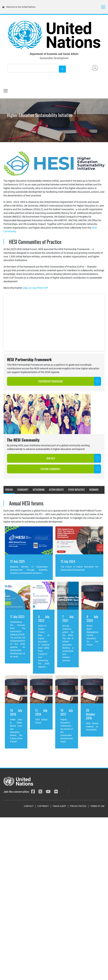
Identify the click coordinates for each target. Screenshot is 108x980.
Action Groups (56, 490)
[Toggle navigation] (103, 7)
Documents (23, 497)
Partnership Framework (51, 381)
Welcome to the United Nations (19, 7)
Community (23, 490)
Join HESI (51, 458)
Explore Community (51, 469)
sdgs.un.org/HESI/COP (35, 288)
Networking (39, 490)
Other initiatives (76, 490)
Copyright (43, 806)
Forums (9, 490)
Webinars (94, 490)
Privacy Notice (78, 806)
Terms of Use (97, 806)
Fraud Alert (59, 806)
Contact (29, 806)
